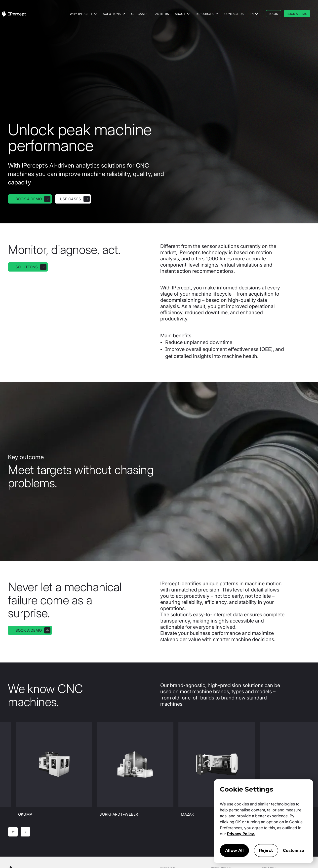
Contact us (234, 14)
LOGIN (274, 14)
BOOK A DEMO (297, 14)
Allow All (234, 851)
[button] (83, 14)
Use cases (139, 14)
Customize (293, 850)
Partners (161, 14)
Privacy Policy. (241, 834)
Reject (266, 851)
